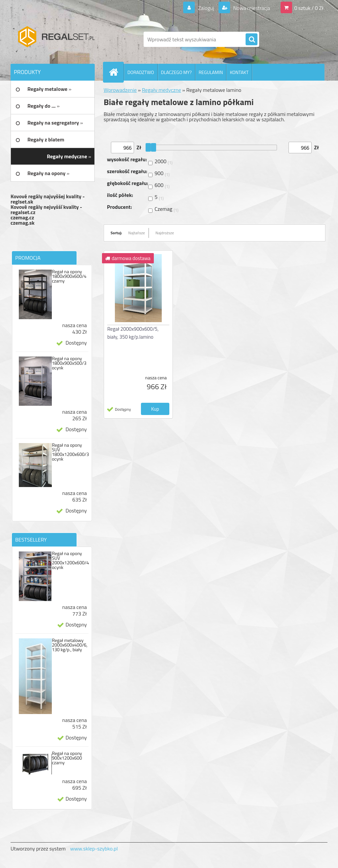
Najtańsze (137, 233)
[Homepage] (116, 72)
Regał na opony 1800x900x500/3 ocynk (69, 363)
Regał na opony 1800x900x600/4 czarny (69, 276)
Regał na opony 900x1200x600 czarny (67, 758)
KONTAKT (239, 72)
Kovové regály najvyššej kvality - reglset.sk (48, 199)
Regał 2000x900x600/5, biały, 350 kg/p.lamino (133, 333)
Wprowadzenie (120, 90)
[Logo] (56, 39)
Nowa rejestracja (251, 8)
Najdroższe (165, 233)
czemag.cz (22, 217)
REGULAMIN (211, 72)
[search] (252, 40)
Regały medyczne (162, 90)
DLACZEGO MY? (176, 72)
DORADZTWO (141, 72)
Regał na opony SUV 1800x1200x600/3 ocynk (70, 452)
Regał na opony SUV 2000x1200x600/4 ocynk (70, 560)
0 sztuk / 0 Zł (309, 8)
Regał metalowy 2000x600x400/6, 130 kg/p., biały (70, 645)
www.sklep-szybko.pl (94, 849)
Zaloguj (206, 8)
